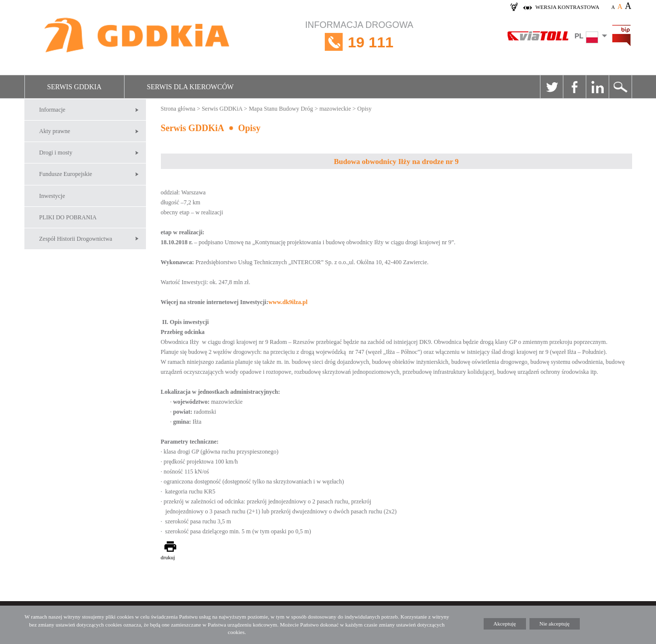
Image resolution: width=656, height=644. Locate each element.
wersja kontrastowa (567, 7)
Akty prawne (55, 131)
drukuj (168, 557)
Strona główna (178, 109)
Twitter (551, 87)
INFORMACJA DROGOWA (359, 42)
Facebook (574, 87)
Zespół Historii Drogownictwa (76, 239)
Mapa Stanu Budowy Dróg (281, 109)
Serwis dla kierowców (190, 87)
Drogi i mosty (56, 153)
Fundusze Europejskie (66, 174)
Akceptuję (505, 624)
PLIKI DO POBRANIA (68, 217)
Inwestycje (52, 196)
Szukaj (620, 87)
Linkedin (597, 87)
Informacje (53, 110)
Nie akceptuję (555, 624)
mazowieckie (335, 109)
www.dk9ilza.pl (288, 302)
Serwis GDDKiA (74, 87)
